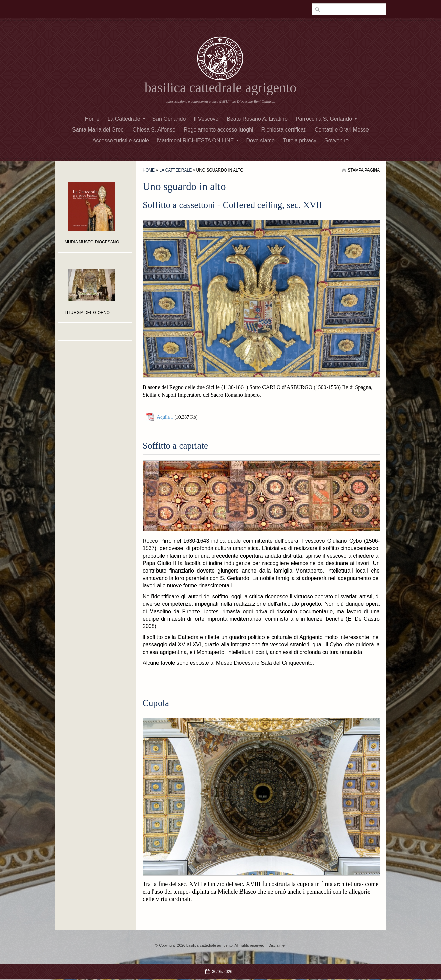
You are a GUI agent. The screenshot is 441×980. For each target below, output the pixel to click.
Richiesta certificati (284, 130)
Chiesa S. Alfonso (154, 130)
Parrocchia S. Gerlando (326, 119)
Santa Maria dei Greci (98, 130)
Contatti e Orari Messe (342, 130)
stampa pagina (364, 170)
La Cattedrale (126, 119)
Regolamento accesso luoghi (218, 130)
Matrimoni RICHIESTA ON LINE (198, 141)
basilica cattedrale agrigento (221, 88)
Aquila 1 (165, 417)
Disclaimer (277, 945)
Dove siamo (260, 141)
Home (92, 119)
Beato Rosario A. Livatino (257, 119)
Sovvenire (337, 141)
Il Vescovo (206, 119)
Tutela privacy (300, 141)
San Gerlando (169, 119)
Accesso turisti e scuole (121, 141)
